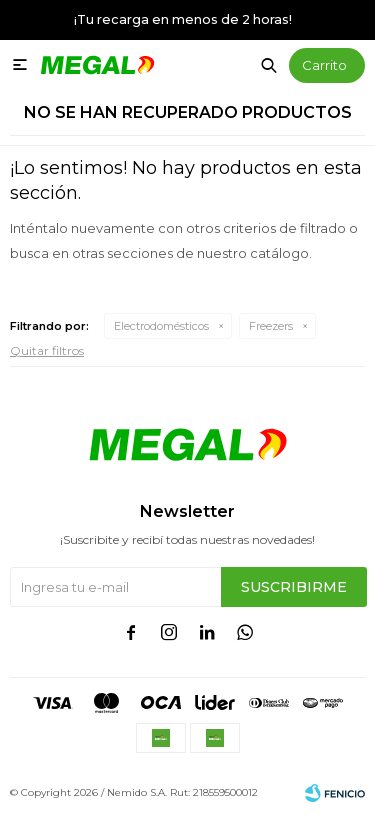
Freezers (271, 326)
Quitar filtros (47, 350)
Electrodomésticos (161, 326)
